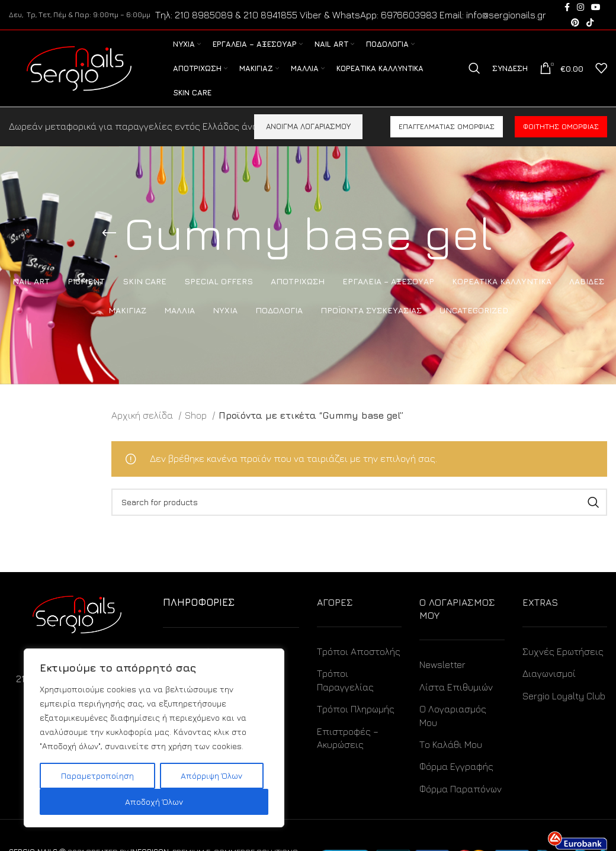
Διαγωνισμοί (549, 674)
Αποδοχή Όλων (154, 802)
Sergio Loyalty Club (564, 696)
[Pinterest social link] (575, 23)
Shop (197, 416)
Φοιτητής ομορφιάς (561, 127)
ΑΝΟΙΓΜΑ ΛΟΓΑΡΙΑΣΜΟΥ (308, 127)
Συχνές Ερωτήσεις (563, 652)
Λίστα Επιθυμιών (456, 688)
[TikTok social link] (590, 23)
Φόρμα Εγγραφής (456, 767)
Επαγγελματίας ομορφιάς (447, 127)
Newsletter (442, 665)
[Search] (474, 69)
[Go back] (109, 234)
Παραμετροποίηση (97, 775)
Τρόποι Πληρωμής (356, 709)
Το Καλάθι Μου (451, 745)
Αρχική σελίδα (143, 416)
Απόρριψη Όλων (211, 775)
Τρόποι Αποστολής (359, 652)
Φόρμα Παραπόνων (461, 789)
